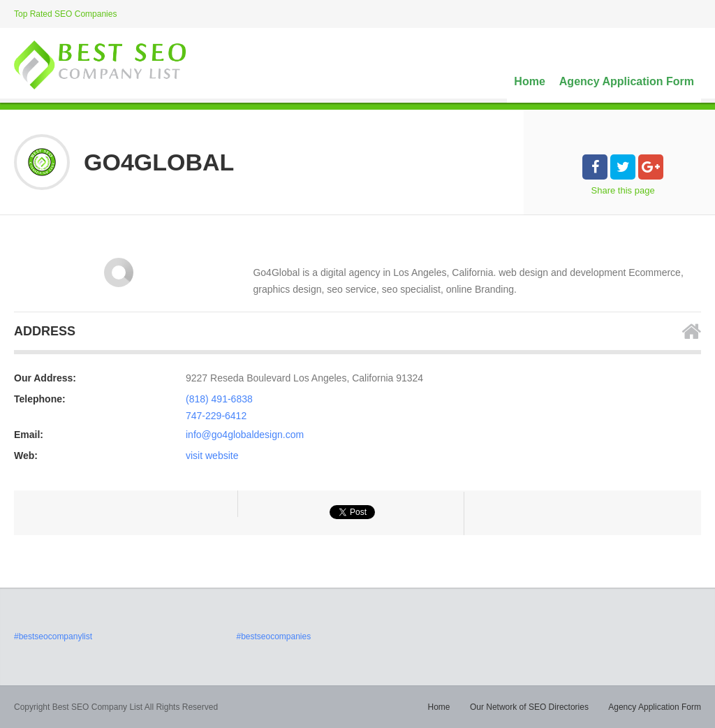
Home (529, 81)
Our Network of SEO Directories (529, 707)
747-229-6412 (216, 416)
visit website (212, 456)
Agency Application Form (627, 81)
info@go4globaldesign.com (245, 435)
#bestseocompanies (273, 636)
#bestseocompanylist (53, 636)
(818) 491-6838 (219, 399)
